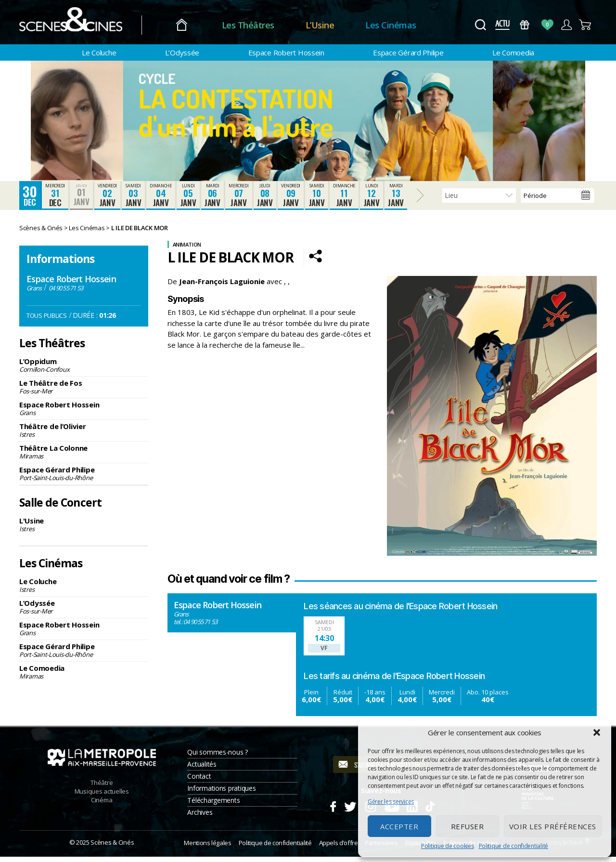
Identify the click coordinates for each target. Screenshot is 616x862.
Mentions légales (207, 848)
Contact (199, 781)
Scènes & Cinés (112, 847)
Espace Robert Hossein (286, 52)
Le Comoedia (513, 52)
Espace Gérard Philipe (408, 52)
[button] (597, 732)
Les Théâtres (253, 25)
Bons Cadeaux (525, 25)
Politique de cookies (448, 846)
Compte (566, 25)
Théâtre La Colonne (84, 457)
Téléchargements (213, 805)
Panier (585, 25)
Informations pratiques (221, 793)
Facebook (333, 810)
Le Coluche (99, 52)
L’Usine (325, 25)
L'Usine (84, 529)
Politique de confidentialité (513, 846)
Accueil (187, 25)
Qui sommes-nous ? (217, 757)
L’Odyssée (182, 52)
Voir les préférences (553, 826)
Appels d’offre (339, 848)
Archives (200, 817)
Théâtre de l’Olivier (84, 435)
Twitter (350, 810)
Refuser (468, 826)
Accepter (399, 826)
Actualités (202, 769)
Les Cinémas (397, 25)
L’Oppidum (84, 370)
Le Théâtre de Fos (84, 392)
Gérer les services (391, 802)
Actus (502, 25)
